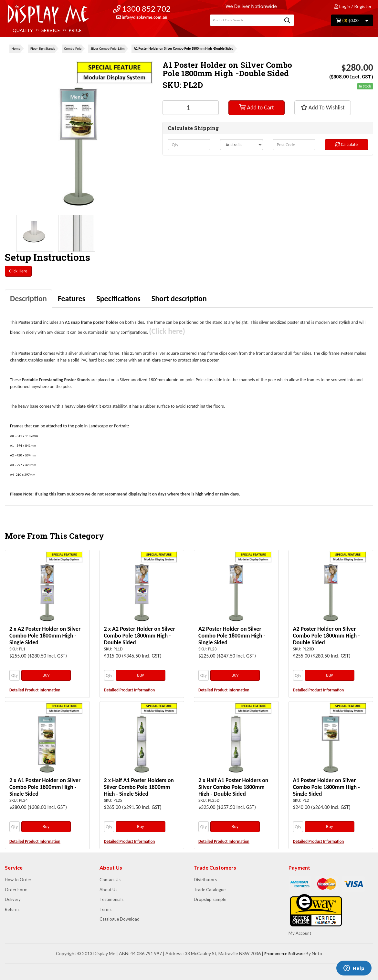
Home (16, 49)
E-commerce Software (284, 954)
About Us (108, 890)
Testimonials (111, 899)
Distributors (205, 880)
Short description (179, 298)
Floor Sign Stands (43, 49)
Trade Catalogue (210, 890)
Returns (12, 909)
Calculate (346, 144)
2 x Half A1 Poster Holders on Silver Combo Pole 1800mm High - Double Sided (233, 787)
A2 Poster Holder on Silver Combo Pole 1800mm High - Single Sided (232, 636)
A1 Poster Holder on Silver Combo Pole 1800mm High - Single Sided (326, 787)
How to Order (18, 880)
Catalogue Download (120, 919)
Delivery (13, 899)
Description (28, 298)
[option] (35, 233)
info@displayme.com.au (142, 17)
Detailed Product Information (35, 690)
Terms (105, 909)
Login (342, 6)
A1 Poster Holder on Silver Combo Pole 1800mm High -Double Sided (184, 49)
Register (363, 6)
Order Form (16, 890)
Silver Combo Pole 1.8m (108, 49)
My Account (300, 933)
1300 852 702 (142, 9)
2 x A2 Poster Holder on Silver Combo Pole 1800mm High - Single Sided (45, 636)
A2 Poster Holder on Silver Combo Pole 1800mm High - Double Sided (326, 636)
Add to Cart (256, 107)
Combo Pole (73, 49)
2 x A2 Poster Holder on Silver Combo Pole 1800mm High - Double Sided (140, 636)
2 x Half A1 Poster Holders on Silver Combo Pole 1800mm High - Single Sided (139, 787)
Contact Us (110, 880)
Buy (46, 675)
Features (72, 298)
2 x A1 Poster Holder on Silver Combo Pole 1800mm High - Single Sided (45, 787)
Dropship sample (210, 899)
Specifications (118, 298)
